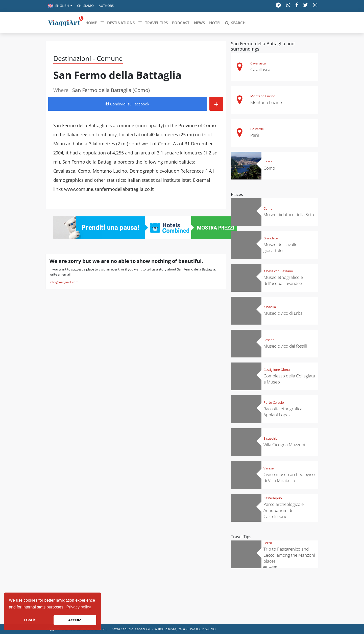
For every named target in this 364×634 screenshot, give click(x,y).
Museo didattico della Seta (289, 214)
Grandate (271, 238)
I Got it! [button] (30, 620)
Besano (269, 340)
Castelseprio (273, 498)
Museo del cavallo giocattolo (281, 247)
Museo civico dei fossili (285, 346)
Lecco (268, 543)
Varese (269, 468)
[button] (60, 6)
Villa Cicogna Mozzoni (284, 445)
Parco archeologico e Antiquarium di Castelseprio (284, 510)
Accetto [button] (75, 620)
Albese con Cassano (278, 271)
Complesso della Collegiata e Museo (289, 379)
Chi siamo (85, 6)
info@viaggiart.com (64, 282)
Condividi (127, 104)
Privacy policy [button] (79, 607)
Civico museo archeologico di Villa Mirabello (289, 477)
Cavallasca (258, 63)
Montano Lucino (263, 96)
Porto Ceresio (274, 402)
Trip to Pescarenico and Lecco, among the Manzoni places (289, 555)
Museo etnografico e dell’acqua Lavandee (283, 280)
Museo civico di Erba (283, 313)
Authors (106, 6)
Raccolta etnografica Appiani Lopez (283, 412)
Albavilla (270, 307)
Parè (255, 135)
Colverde (257, 129)
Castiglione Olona (277, 370)
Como (268, 162)
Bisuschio (271, 438)
